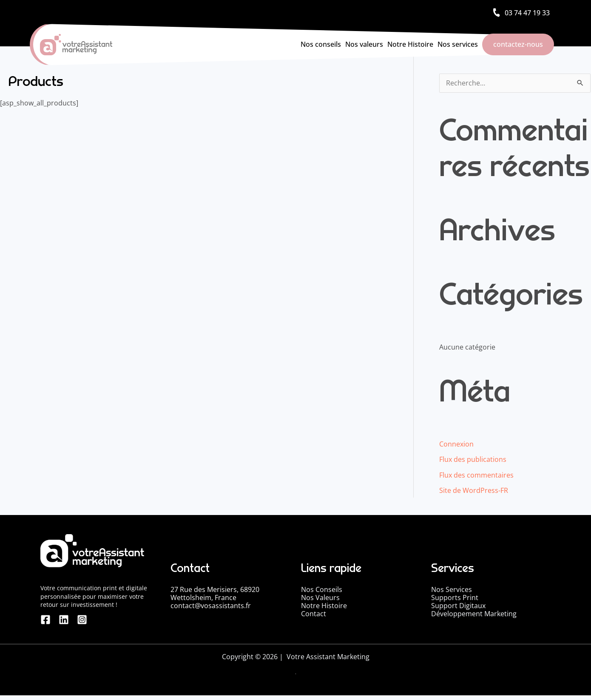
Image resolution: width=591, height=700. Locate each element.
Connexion (456, 444)
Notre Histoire (410, 44)
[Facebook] (45, 624)
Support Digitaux (458, 605)
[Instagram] (77, 624)
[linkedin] (61, 624)
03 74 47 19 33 (527, 13)
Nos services (458, 44)
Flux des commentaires (476, 475)
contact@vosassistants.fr (211, 605)
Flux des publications (473, 460)
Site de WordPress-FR (474, 490)
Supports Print (455, 597)
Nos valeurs (364, 44)
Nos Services (452, 589)
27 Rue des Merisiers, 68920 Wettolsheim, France (215, 593)
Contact (314, 613)
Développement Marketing (474, 613)
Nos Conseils (322, 589)
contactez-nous (518, 44)
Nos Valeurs (320, 597)
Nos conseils (321, 44)
